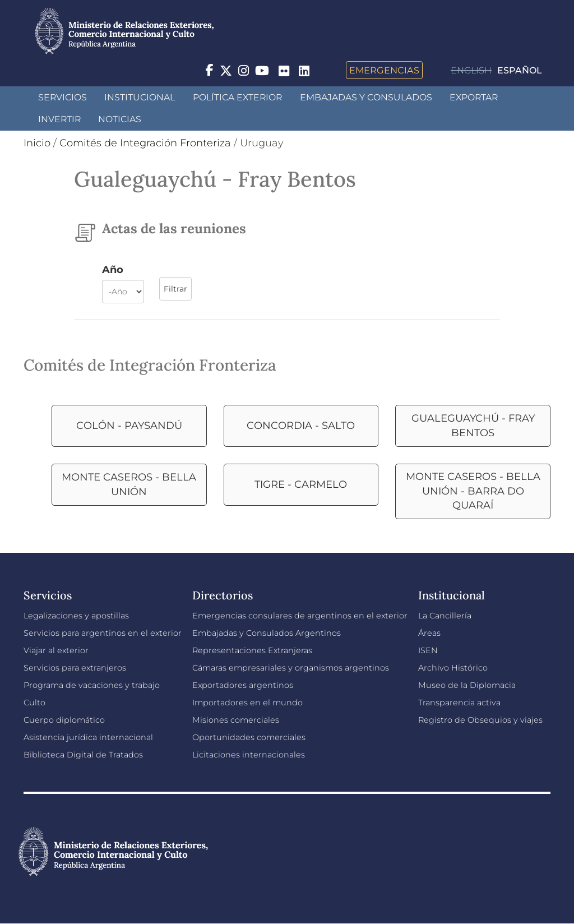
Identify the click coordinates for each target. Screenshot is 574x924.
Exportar (474, 97)
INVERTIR (59, 119)
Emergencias (384, 70)
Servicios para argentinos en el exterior (103, 633)
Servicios (63, 97)
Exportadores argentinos (243, 685)
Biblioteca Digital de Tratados (83, 755)
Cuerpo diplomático (64, 720)
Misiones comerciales (236, 720)
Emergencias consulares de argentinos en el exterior (300, 616)
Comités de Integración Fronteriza (145, 143)
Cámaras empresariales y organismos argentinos (291, 668)
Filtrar (175, 289)
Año (113, 270)
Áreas (429, 633)
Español (520, 70)
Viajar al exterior (56, 650)
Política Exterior (237, 97)
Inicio (37, 143)
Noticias (120, 119)
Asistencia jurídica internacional (88, 737)
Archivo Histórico (453, 668)
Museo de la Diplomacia (467, 685)
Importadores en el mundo (247, 703)
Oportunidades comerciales (249, 737)
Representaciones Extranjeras (252, 650)
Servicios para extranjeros (75, 668)
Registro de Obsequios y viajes (480, 720)
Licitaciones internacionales (249, 755)
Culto (34, 703)
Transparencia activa (459, 703)
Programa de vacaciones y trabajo (92, 685)
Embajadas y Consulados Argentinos (267, 633)
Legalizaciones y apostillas (76, 616)
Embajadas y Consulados (366, 97)
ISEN (428, 650)
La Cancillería (445, 616)
